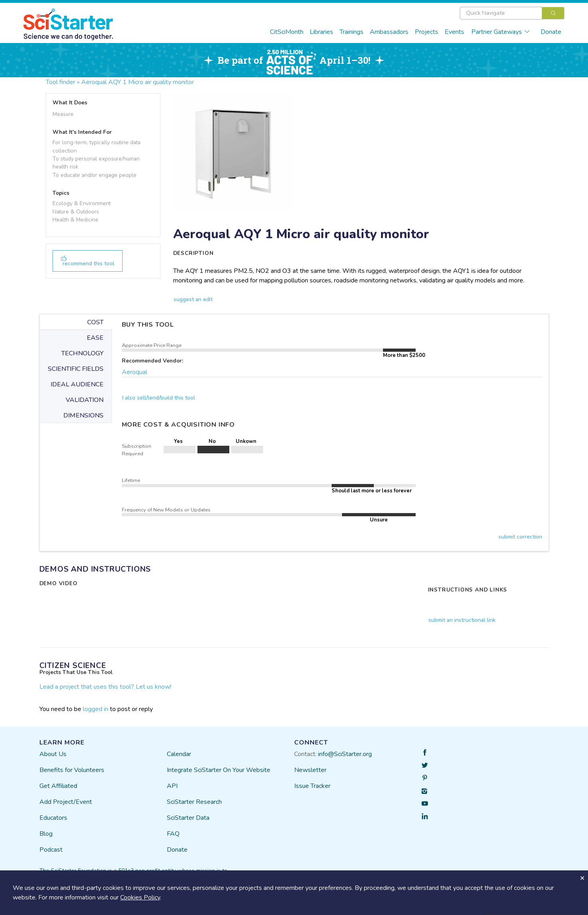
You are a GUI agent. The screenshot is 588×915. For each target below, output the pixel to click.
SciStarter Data (188, 818)
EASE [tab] (95, 338)
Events (454, 32)
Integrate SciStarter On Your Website (219, 770)
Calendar (179, 754)
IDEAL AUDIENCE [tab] (77, 384)
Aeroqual (135, 372)
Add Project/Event (66, 802)
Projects (427, 32)
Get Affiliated (58, 786)
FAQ (173, 834)
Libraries (321, 32)
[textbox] (501, 13)
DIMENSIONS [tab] (83, 415)
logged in (96, 709)
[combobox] (512, 13)
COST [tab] (95, 322)
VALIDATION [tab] (85, 400)
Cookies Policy (140, 897)
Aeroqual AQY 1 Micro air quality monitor (138, 82)
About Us (53, 754)
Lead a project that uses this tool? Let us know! (105, 687)
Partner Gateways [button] (501, 32)
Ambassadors (389, 32)
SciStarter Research (194, 802)
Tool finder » (63, 82)
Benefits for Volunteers (72, 770)
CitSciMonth (287, 32)
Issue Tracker (312, 786)
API (172, 786)
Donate (551, 32)
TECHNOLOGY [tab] (82, 353)
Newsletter (310, 770)
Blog (46, 834)
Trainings (352, 32)
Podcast (51, 850)
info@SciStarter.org (345, 754)
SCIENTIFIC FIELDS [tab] (76, 369)
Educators (53, 818)
